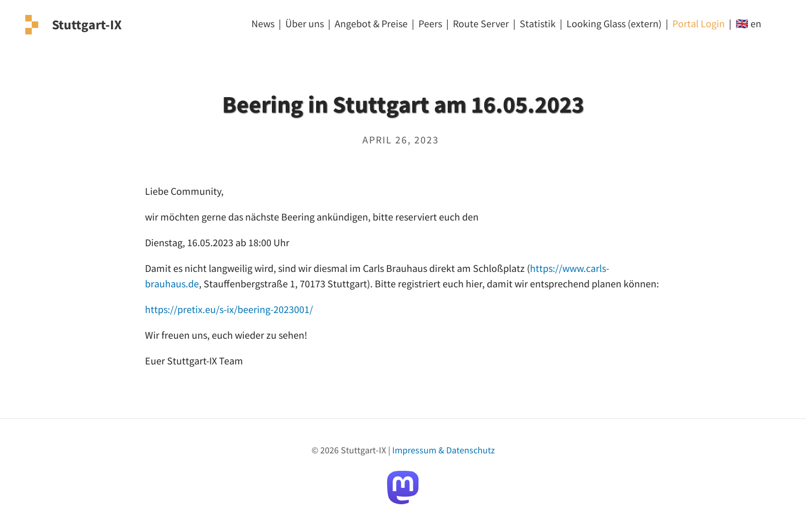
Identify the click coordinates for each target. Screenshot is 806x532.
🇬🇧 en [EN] (748, 23)
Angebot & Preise (371, 23)
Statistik (538, 23)
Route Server (481, 23)
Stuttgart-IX (87, 24)
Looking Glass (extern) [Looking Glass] (614, 23)
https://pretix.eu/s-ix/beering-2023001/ (229, 309)
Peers (430, 23)
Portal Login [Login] (699, 23)
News (263, 23)
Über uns (305, 23)
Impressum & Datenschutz (444, 450)
